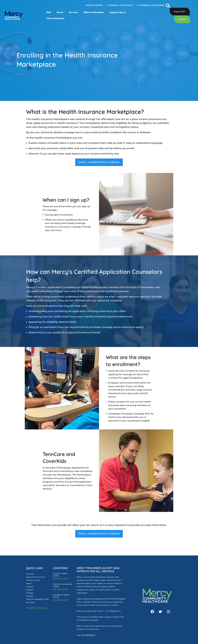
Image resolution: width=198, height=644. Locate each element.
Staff (49, 12)
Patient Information (94, 12)
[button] (168, 6)
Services (73, 12)
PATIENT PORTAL (37, 609)
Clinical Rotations (55, 18)
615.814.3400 (61, 601)
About (60, 12)
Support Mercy (118, 12)
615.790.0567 (61, 579)
